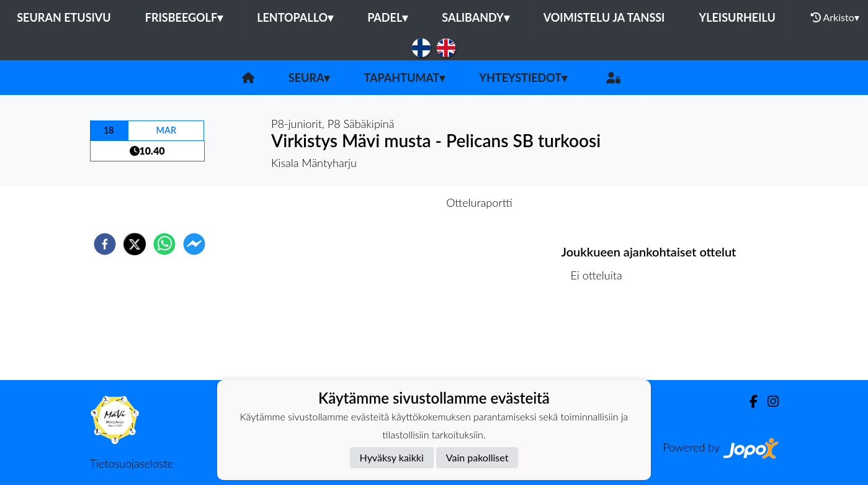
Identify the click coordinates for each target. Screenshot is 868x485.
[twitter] (135, 244)
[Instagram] (768, 401)
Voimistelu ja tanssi (604, 17)
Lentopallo (295, 17)
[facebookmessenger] (194, 244)
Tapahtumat (404, 78)
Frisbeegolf (184, 17)
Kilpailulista (604, 338)
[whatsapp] (164, 244)
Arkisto (835, 17)
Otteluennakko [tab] (391, 202)
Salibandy (475, 17)
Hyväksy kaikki (392, 457)
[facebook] (105, 244)
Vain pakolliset (477, 457)
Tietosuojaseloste (132, 463)
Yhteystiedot (523, 78)
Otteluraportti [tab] (479, 202)
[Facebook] (749, 401)
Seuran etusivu (64, 17)
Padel (387, 17)
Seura (309, 78)
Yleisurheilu (737, 17)
